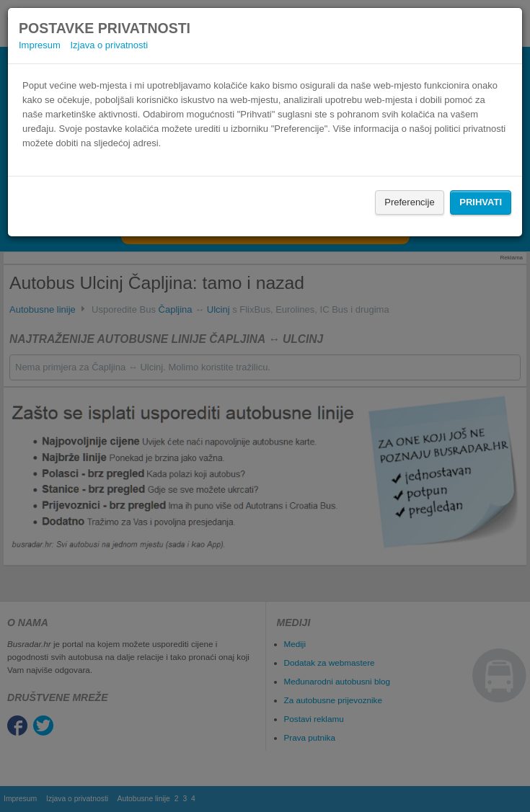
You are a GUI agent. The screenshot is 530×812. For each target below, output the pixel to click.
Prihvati (481, 202)
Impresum (40, 45)
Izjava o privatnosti (109, 45)
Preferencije (409, 202)
